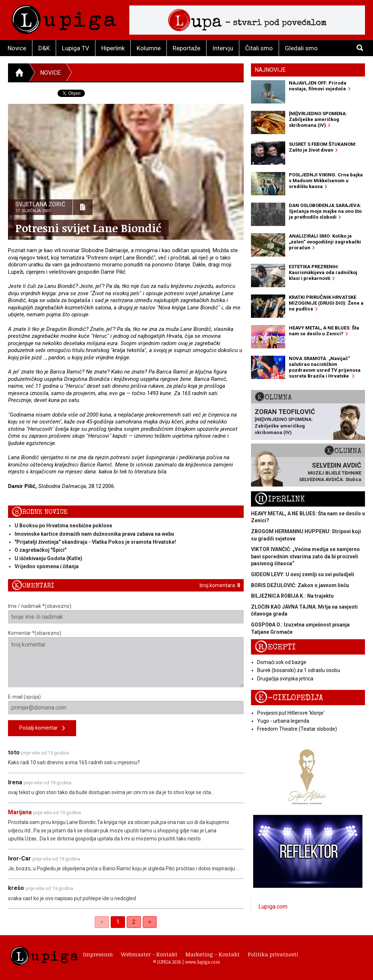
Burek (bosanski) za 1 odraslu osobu (299, 670)
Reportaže (186, 48)
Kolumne (149, 48)
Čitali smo (259, 48)
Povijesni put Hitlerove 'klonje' (291, 713)
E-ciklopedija (289, 698)
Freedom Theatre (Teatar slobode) (297, 729)
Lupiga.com (273, 907)
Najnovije (270, 70)
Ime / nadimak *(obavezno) (126, 613)
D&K (44, 48)
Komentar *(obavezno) (126, 659)
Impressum (98, 954)
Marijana (20, 812)
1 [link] (118, 922)
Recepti (275, 647)
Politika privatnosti (273, 954)
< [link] (102, 922)
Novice (17, 48)
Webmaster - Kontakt (149, 954)
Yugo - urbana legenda (283, 721)
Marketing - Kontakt (213, 954)
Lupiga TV (76, 48)
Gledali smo (301, 48)
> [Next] (150, 922)
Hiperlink (113, 48)
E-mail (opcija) (126, 704)
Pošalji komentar (42, 728)
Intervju (223, 48)
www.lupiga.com (203, 962)
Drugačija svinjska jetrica (285, 679)
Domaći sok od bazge (282, 662)
